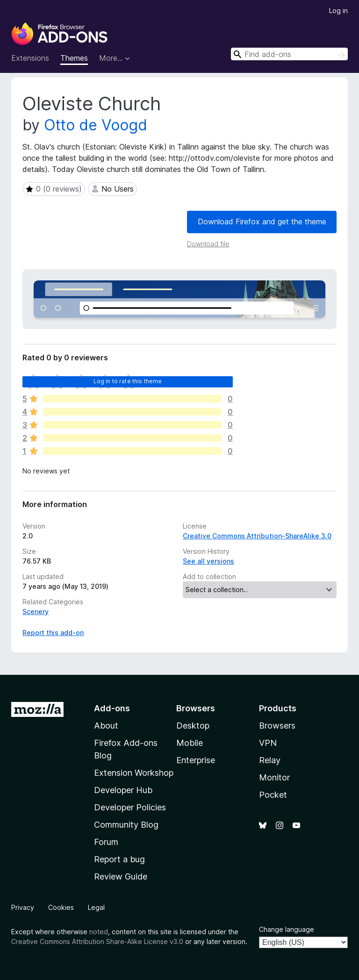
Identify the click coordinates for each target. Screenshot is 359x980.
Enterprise (196, 760)
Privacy (23, 907)
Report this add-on (53, 633)
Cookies (61, 907)
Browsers (277, 726)
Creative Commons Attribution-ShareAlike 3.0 (257, 536)
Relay (270, 760)
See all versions (208, 561)
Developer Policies (130, 807)
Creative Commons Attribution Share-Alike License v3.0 (97, 941)
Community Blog (126, 825)
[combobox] (289, 54)
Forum (106, 842)
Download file (208, 244)
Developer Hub (123, 790)
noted (99, 932)
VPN (268, 743)
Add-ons (112, 708)
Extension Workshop (134, 773)
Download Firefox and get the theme (262, 222)
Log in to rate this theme (128, 381)
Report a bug (119, 859)
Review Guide (121, 876)
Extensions (30, 58)
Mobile (190, 743)
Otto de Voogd (96, 125)
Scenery (36, 612)
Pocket (273, 795)
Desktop (193, 726)
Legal (96, 907)
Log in (338, 11)
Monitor (274, 777)
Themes (74, 58)
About (106, 726)
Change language (287, 929)
